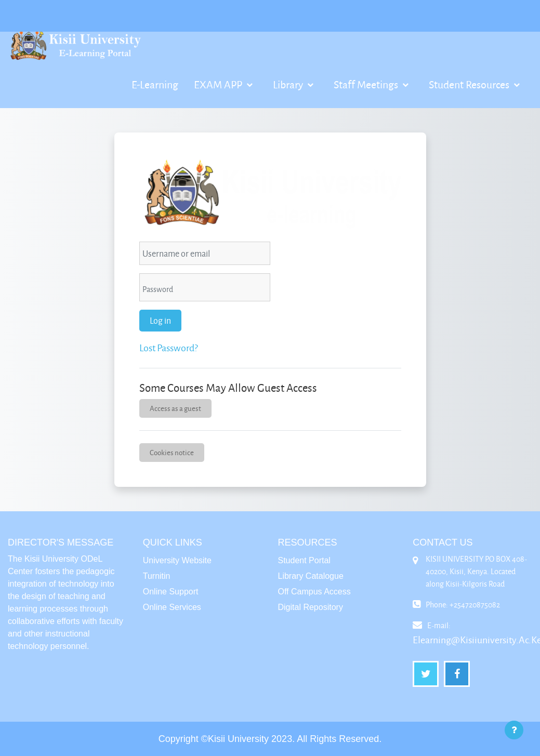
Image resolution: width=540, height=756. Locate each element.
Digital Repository (311, 607)
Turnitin (157, 576)
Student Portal (304, 560)
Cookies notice (172, 452)
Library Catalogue (311, 576)
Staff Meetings (367, 84)
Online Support (171, 592)
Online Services (172, 607)
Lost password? (169, 348)
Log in (160, 320)
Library (289, 84)
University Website (177, 560)
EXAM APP (219, 84)
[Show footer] (514, 730)
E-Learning (155, 84)
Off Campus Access (314, 592)
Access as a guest (175, 408)
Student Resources (470, 84)
